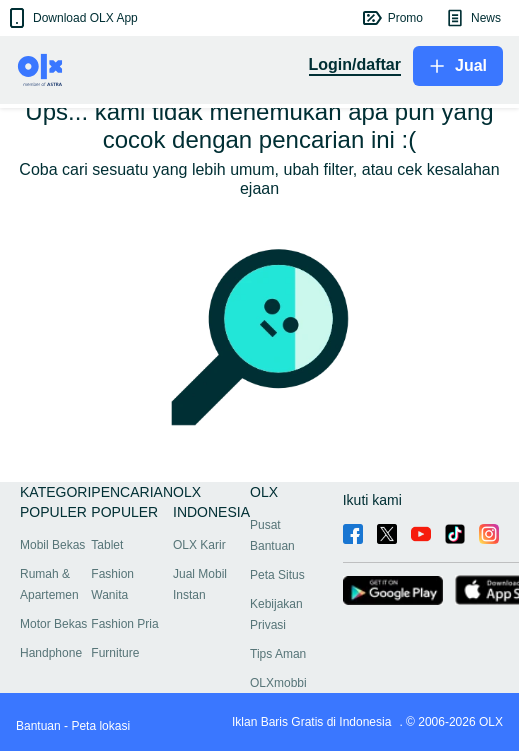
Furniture (115, 653)
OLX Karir (199, 545)
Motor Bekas (53, 624)
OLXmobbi (278, 683)
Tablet (107, 545)
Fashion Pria (124, 624)
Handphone (51, 653)
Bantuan (38, 726)
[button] (71, 18)
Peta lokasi (100, 726)
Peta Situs (277, 575)
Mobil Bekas (52, 545)
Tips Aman (278, 654)
